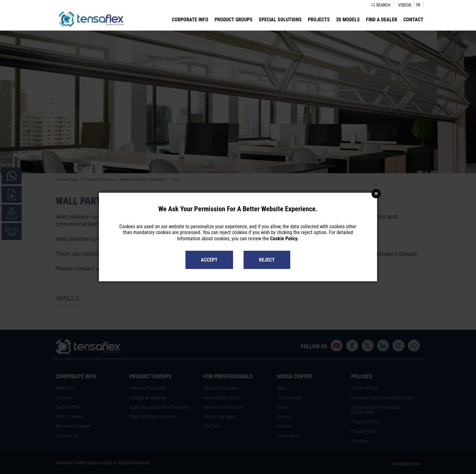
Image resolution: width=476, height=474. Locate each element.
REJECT (267, 260)
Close (376, 194)
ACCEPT (209, 260)
